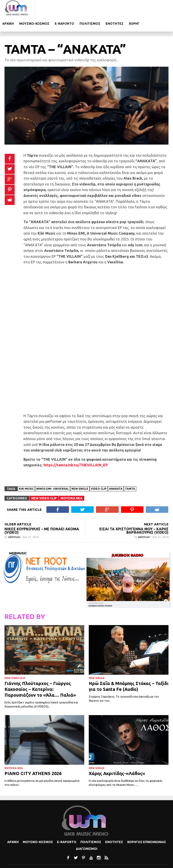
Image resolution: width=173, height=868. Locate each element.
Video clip (99, 473)
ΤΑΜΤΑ (130, 473)
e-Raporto (99, 8)
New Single (97, 663)
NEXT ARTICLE (156, 508)
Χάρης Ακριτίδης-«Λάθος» (117, 758)
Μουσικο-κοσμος (69, 8)
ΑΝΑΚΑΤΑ (116, 473)
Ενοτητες (149, 8)
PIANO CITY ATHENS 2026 (33, 758)
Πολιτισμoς (125, 8)
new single (80, 473)
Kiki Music (26, 473)
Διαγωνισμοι (87, 833)
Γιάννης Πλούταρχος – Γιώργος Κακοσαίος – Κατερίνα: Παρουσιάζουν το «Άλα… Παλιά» (40, 674)
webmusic (15, 521)
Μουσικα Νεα (72, 482)
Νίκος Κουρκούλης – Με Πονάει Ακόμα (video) (42, 515)
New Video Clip (44, 482)
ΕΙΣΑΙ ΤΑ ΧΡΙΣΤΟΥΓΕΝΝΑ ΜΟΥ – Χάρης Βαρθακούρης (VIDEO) (134, 515)
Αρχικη (43, 8)
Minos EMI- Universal (53, 473)
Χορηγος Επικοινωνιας (147, 826)
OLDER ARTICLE (18, 508)
